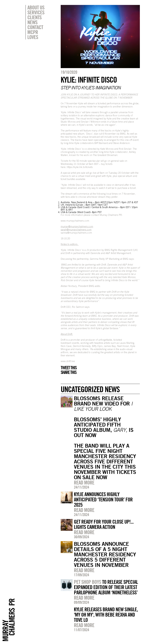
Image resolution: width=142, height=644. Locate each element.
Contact (35, 27)
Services (36, 12)
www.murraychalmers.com (75, 221)
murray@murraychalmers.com (77, 226)
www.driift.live (68, 361)
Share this (69, 372)
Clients (34, 17)
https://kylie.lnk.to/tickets (80, 167)
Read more (84, 482)
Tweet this (69, 368)
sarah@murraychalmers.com (76, 230)
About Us (36, 7)
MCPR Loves (33, 35)
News (32, 22)
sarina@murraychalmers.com (76, 233)
